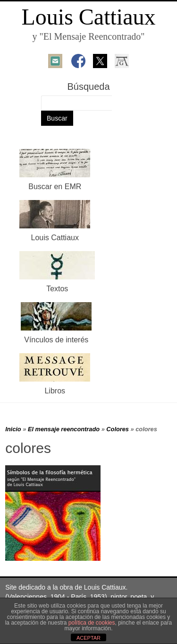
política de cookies (92, 623)
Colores (118, 429)
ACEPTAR (88, 638)
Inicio (13, 429)
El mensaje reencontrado (64, 429)
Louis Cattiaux (89, 17)
